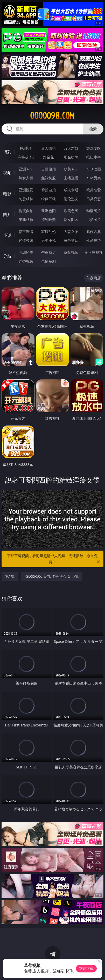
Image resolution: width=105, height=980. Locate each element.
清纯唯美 (48, 220)
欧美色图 (71, 211)
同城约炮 (26, 252)
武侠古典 (94, 232)
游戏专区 (94, 148)
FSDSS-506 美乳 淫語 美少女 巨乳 (52, 576)
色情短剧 (48, 261)
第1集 (10, 576)
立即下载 (86, 968)
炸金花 (48, 157)
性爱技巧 (94, 240)
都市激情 (26, 232)
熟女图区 (71, 220)
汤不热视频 (94, 252)
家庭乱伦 (48, 232)
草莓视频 (71, 252)
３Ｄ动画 (94, 169)
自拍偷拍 (48, 169)
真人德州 (48, 148)
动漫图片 (94, 211)
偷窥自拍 (26, 211)
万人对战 (71, 148)
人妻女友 (71, 232)
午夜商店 (48, 252)
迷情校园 (26, 240)
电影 (7, 194)
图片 (7, 214)
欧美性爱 (94, 190)
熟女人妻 (26, 178)
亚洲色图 (48, 211)
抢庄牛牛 (94, 157)
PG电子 (26, 148)
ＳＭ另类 (94, 178)
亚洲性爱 (26, 190)
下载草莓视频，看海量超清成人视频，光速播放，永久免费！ (54, 559)
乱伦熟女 (71, 199)
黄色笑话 (71, 240)
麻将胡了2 (26, 157)
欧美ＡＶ (71, 169)
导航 (7, 256)
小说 (7, 235)
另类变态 (94, 199)
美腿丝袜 (26, 220)
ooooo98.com (52, 116)
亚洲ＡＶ (26, 169)
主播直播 (71, 178)
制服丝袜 (26, 199)
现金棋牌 (71, 157)
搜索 (93, 129)
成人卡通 (71, 190)
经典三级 (48, 199)
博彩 (7, 152)
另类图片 (94, 220)
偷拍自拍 (48, 190)
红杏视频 (26, 261)
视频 (7, 173)
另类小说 (48, 240)
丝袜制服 (48, 178)
